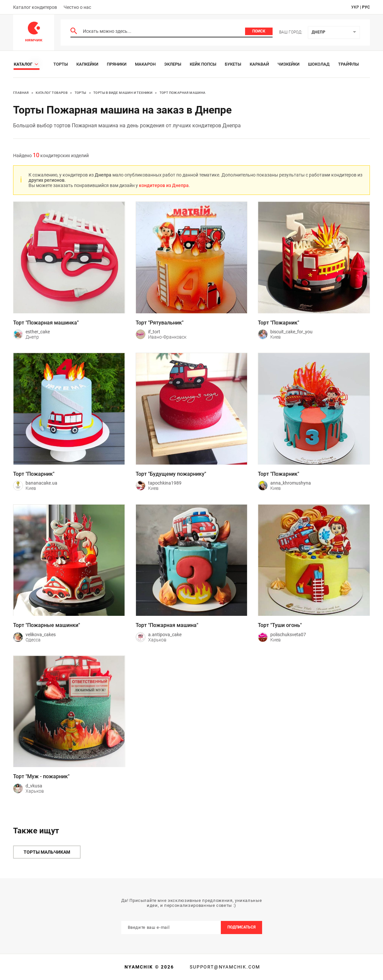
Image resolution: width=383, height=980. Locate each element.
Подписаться (241, 927)
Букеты (233, 64)
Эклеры (173, 64)
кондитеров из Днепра (164, 185)
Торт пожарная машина (183, 93)
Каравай (259, 64)
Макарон (145, 64)
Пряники (117, 64)
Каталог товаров (52, 93)
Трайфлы (348, 64)
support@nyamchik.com (224, 967)
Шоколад (319, 64)
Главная (21, 93)
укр (355, 7)
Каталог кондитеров (35, 7)
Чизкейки (288, 64)
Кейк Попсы (203, 64)
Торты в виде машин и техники (123, 93)
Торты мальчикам (47, 852)
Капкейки (87, 64)
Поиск (259, 31)
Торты (61, 64)
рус (366, 7)
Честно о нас (77, 7)
